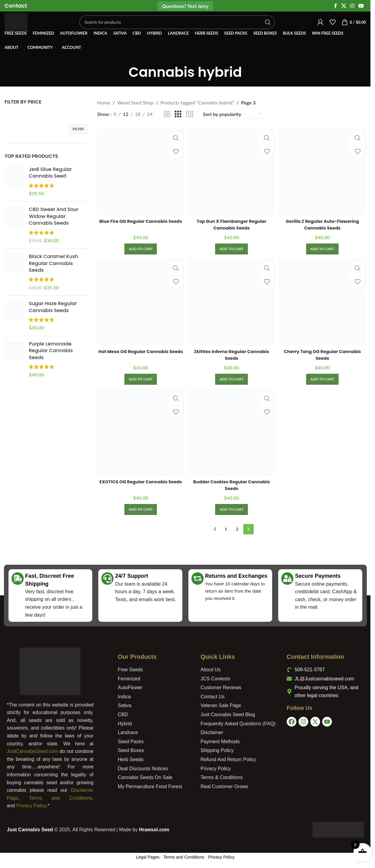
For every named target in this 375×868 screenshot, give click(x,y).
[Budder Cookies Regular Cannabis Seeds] (231, 433)
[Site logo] (22, 27)
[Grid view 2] (167, 114)
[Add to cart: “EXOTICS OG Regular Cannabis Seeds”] (140, 509)
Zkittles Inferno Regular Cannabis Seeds (231, 354)
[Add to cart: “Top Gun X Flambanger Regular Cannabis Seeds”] (231, 247)
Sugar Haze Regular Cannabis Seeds (53, 307)
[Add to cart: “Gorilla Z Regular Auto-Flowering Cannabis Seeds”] (323, 247)
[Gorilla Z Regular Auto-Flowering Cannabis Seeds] (323, 171)
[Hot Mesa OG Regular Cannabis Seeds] (140, 302)
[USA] (327, 759)
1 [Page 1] (226, 529)
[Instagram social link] (352, 6)
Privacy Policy (31, 806)
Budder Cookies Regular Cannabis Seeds (231, 485)
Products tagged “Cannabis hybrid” (197, 102)
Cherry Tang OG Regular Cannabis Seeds (323, 354)
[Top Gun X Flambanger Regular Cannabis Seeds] (231, 171)
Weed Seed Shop (135, 102)
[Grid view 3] (178, 114)
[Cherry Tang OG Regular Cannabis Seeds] (323, 302)
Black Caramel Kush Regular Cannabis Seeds (53, 263)
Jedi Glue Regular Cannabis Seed (50, 173)
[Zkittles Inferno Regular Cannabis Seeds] (231, 302)
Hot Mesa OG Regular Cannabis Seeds (140, 354)
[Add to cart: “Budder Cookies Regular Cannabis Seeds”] (231, 509)
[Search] (183, 27)
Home (104, 102)
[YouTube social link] (361, 6)
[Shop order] (233, 114)
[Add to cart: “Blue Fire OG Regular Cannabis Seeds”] (140, 247)
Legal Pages (148, 857)
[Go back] (121, 73)
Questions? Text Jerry (185, 6)
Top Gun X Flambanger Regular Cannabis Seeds (232, 223)
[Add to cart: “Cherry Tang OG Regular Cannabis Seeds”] (323, 379)
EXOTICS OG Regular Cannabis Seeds (140, 485)
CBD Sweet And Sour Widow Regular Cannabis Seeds (54, 216)
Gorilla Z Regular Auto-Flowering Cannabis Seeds (323, 223)
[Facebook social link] (336, 6)
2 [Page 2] (237, 529)
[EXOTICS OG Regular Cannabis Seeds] (140, 433)
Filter (78, 129)
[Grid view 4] (190, 114)
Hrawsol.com (154, 830)
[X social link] (344, 6)
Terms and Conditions (60, 798)
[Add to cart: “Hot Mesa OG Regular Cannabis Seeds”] (140, 379)
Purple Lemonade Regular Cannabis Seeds (51, 351)
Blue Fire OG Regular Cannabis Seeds (140, 223)
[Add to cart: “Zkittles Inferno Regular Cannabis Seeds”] (231, 379)
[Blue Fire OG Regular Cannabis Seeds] (140, 171)
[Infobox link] (16, 6)
